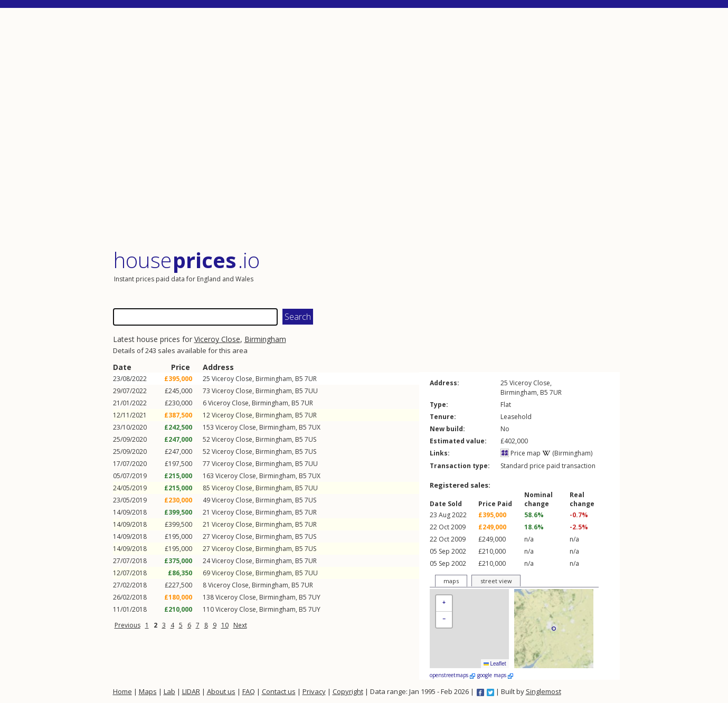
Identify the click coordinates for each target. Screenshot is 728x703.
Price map (521, 453)
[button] (444, 604)
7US (310, 439)
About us (221, 691)
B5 (299, 379)
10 (225, 625)
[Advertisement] (366, 129)
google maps (495, 675)
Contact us (279, 691)
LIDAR (191, 691)
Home (122, 691)
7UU (311, 391)
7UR (311, 379)
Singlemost (543, 691)
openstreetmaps (452, 675)
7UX (314, 427)
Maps (148, 691)
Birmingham (265, 339)
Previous (127, 625)
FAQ (249, 691)
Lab (169, 691)
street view (496, 581)
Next (240, 625)
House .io (187, 260)
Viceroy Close (217, 339)
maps (451, 581)
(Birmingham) (567, 453)
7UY (314, 597)
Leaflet (495, 664)
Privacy (314, 691)
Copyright (348, 691)
